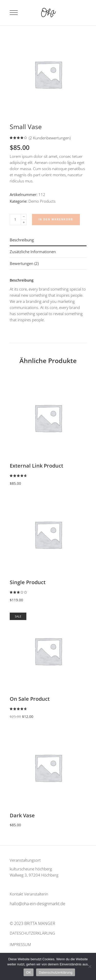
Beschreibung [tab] (22, 240)
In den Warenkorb (56, 219)
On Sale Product (30, 699)
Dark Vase (22, 815)
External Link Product (36, 466)
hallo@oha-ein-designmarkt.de (38, 904)
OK (29, 972)
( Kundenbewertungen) (50, 138)
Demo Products (42, 201)
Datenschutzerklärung (55, 972)
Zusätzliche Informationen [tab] (33, 252)
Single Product (28, 582)
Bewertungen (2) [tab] (24, 263)
